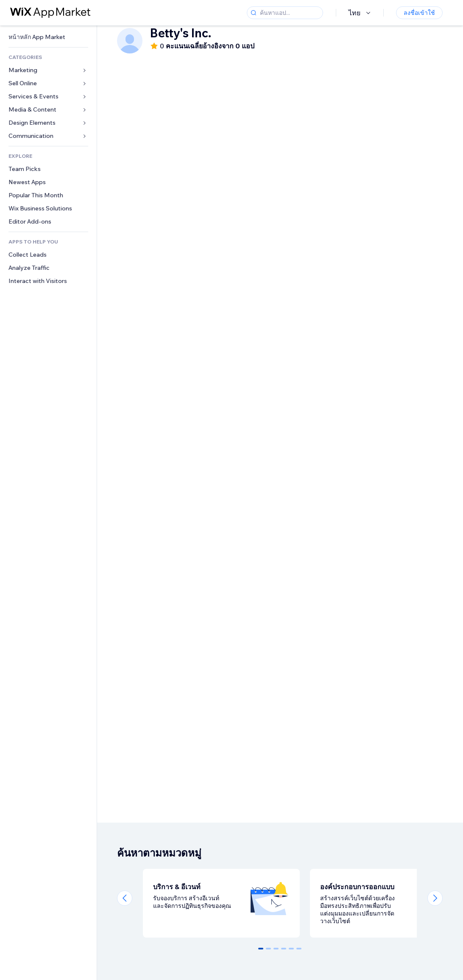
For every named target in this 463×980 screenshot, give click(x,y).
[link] (48, 37)
